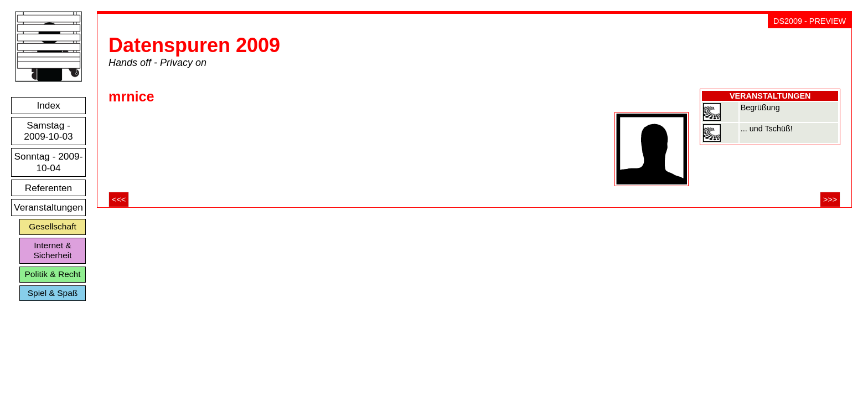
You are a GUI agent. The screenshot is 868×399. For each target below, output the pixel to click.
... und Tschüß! (767, 129)
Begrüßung (760, 108)
